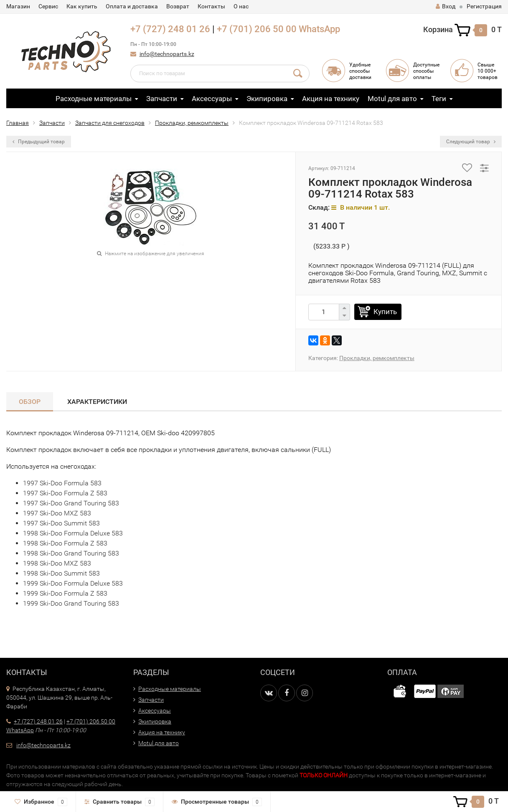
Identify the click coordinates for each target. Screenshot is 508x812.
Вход (446, 6)
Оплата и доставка (132, 6)
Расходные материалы (94, 99)
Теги (439, 99)
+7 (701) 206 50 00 (257, 29)
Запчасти (162, 99)
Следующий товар (471, 142)
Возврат (178, 6)
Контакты (211, 6)
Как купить (82, 6)
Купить (385, 312)
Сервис (48, 6)
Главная (18, 123)
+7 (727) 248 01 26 (170, 29)
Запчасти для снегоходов (110, 123)
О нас (241, 6)
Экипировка (267, 99)
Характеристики (97, 402)
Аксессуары (212, 99)
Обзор (30, 402)
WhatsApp (319, 29)
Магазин (18, 6)
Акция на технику (331, 99)
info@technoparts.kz (167, 54)
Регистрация (484, 6)
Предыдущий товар (39, 142)
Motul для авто (392, 99)
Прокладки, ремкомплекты (192, 123)
